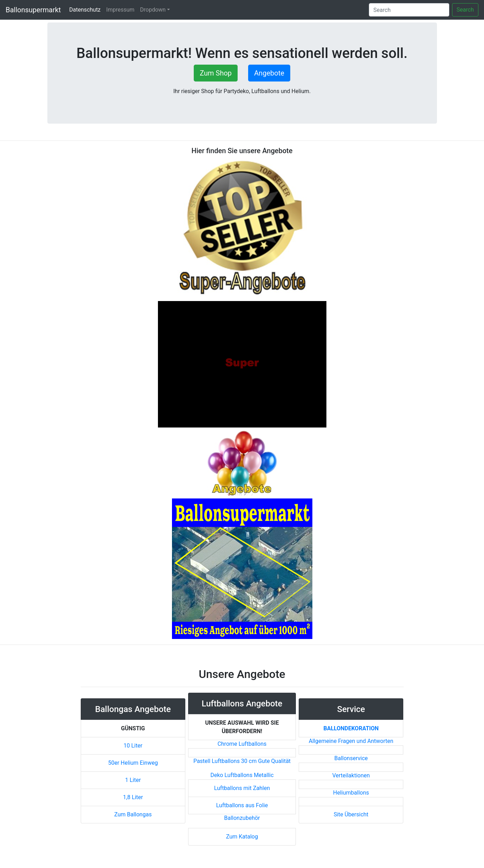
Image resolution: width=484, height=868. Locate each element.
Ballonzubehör (242, 818)
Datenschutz (86, 9)
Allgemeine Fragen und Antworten (351, 741)
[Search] (409, 10)
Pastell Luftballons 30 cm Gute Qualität (242, 761)
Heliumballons (351, 793)
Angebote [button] (269, 73)
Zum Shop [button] (216, 73)
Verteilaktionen (351, 775)
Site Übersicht (351, 814)
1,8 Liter (133, 797)
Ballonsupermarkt (33, 10)
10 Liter (133, 746)
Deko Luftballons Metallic (242, 775)
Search (465, 10)
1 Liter (133, 780)
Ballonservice (351, 758)
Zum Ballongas (133, 814)
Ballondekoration (351, 728)
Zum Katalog (242, 837)
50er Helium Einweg (133, 763)
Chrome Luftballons (242, 744)
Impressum (121, 10)
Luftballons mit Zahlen (242, 788)
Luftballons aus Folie (242, 805)
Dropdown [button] (153, 10)
